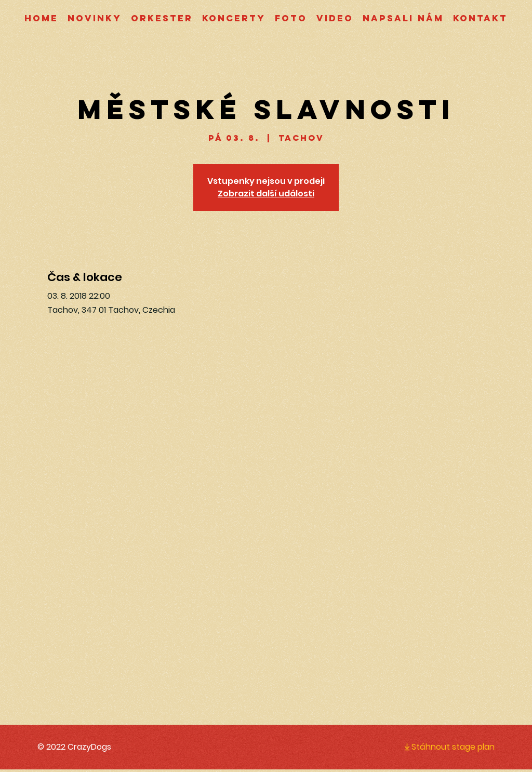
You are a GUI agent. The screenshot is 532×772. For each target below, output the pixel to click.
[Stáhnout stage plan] (441, 747)
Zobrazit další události (266, 194)
